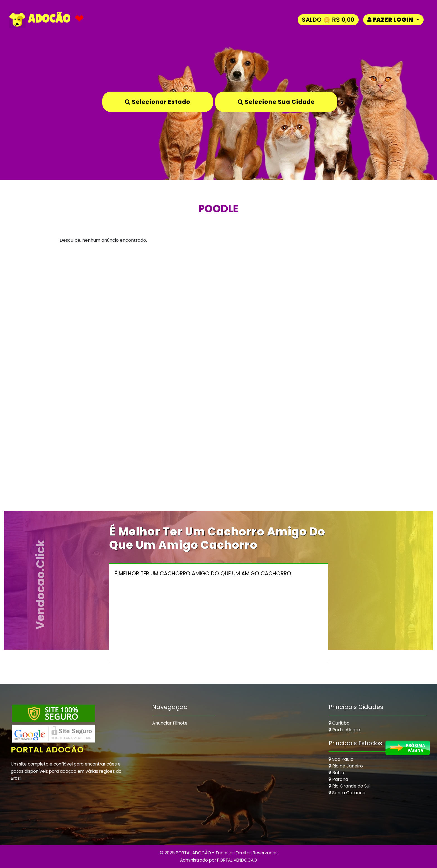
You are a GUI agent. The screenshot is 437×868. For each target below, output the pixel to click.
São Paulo (341, 759)
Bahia (336, 773)
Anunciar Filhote (170, 723)
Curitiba (339, 723)
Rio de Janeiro (346, 766)
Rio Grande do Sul (349, 786)
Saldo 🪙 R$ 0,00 (328, 20)
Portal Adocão (47, 750)
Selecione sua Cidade (276, 102)
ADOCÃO (40, 20)
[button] (393, 20)
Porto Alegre (344, 730)
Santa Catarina (347, 793)
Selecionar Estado (158, 102)
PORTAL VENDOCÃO (237, 860)
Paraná (338, 779)
